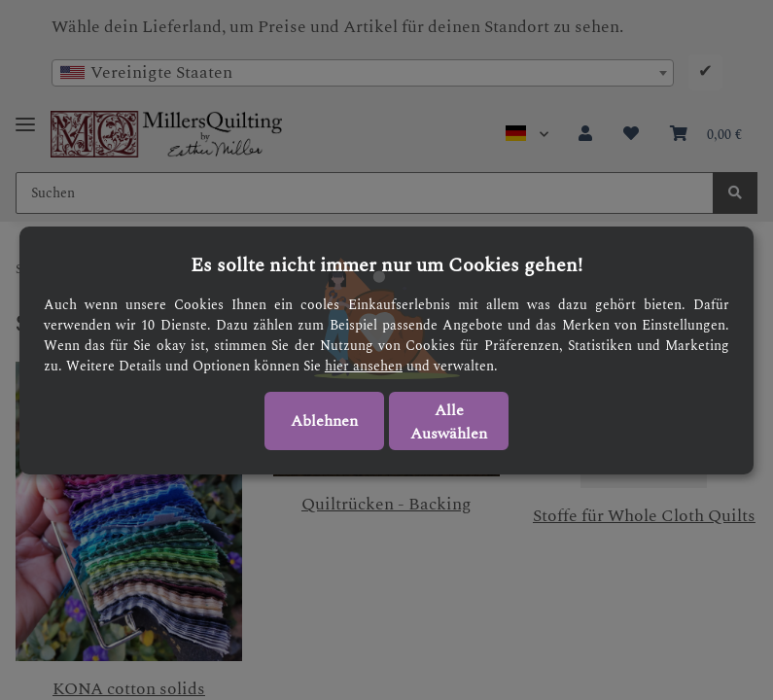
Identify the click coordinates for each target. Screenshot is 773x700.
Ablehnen (324, 421)
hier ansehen (364, 366)
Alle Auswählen (449, 422)
